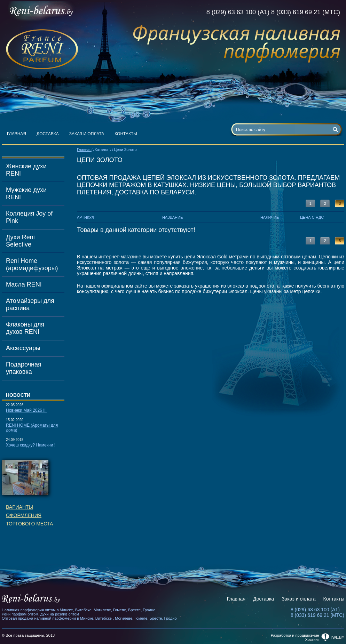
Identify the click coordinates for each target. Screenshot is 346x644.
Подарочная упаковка (24, 368)
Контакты (126, 134)
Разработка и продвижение (295, 635)
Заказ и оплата (87, 134)
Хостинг (312, 639)
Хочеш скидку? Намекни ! (31, 445)
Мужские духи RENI (26, 194)
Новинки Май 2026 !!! (26, 410)
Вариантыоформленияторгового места (29, 515)
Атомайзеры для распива (30, 304)
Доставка (48, 134)
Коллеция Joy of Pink (29, 217)
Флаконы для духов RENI (25, 328)
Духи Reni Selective (20, 241)
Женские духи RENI (26, 170)
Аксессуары (23, 348)
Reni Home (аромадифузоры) (32, 264)
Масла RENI (24, 284)
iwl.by (338, 637)
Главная (17, 134)
